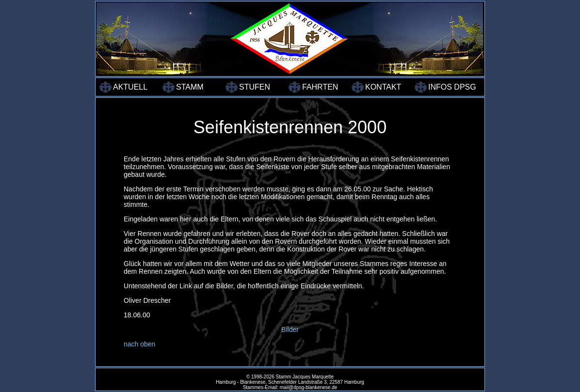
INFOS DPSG (450, 87)
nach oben (139, 344)
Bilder (290, 329)
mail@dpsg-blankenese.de (309, 387)
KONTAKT (383, 87)
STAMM (190, 87)
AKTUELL (130, 87)
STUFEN (255, 87)
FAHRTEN (320, 87)
